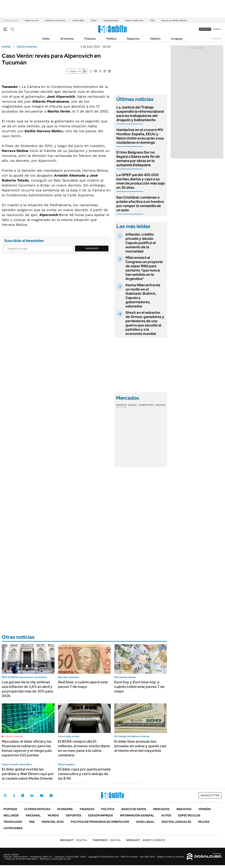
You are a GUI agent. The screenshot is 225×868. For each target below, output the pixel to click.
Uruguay (177, 39)
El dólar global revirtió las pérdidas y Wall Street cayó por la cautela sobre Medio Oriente (28, 774)
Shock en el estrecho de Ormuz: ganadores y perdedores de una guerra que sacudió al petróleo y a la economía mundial (145, 323)
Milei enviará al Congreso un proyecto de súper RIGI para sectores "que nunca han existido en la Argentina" (144, 268)
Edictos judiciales (176, 822)
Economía (67, 39)
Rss (32, 822)
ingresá (217, 29)
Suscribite (92, 248)
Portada (10, 809)
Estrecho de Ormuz (55, 20)
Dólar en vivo (32, 20)
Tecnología (13, 822)
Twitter (5, 795)
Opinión (155, 39)
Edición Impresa (101, 815)
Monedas (121, 405)
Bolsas (133, 405)
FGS (152, 20)
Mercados (161, 809)
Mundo (53, 815)
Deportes (74, 815)
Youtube (41, 796)
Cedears (160, 405)
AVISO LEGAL (145, 822)
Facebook (14, 795)
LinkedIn (32, 795)
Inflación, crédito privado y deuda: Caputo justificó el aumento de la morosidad (141, 243)
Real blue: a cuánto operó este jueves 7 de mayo (83, 684)
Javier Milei (78, 20)
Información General (137, 815)
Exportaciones (111, 20)
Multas (204, 822)
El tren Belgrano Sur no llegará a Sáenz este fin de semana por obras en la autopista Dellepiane (138, 159)
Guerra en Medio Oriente (174, 20)
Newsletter (217, 38)
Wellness (11, 815)
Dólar (46, 39)
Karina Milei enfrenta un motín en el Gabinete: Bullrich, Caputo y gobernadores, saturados (143, 296)
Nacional (33, 815)
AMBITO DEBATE (146, 840)
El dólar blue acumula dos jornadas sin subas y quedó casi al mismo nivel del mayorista (140, 746)
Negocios (133, 39)
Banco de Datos (134, 809)
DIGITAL (74, 840)
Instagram (23, 795)
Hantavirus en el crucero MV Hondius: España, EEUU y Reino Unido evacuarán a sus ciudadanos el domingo (140, 136)
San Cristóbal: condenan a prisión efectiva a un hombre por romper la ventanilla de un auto (140, 204)
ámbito (6, 47)
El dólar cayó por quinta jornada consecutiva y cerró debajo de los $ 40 (84, 774)
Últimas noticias (37, 809)
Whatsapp (51, 795)
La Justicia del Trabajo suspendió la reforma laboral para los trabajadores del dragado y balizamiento (140, 114)
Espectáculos (189, 815)
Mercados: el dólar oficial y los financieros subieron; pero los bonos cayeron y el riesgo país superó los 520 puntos (27, 748)
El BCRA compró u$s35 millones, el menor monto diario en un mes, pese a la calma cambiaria (84, 748)
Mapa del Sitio (53, 822)
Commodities (146, 405)
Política (111, 39)
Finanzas (90, 39)
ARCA (94, 20)
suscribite (205, 29)
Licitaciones (13, 828)
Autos (166, 815)
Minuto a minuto (14, 736)
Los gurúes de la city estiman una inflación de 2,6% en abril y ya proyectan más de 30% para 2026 (27, 689)
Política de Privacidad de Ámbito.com (100, 822)
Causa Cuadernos (134, 20)
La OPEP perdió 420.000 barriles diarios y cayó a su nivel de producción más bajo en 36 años (141, 181)
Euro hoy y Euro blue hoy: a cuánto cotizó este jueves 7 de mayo (139, 687)
